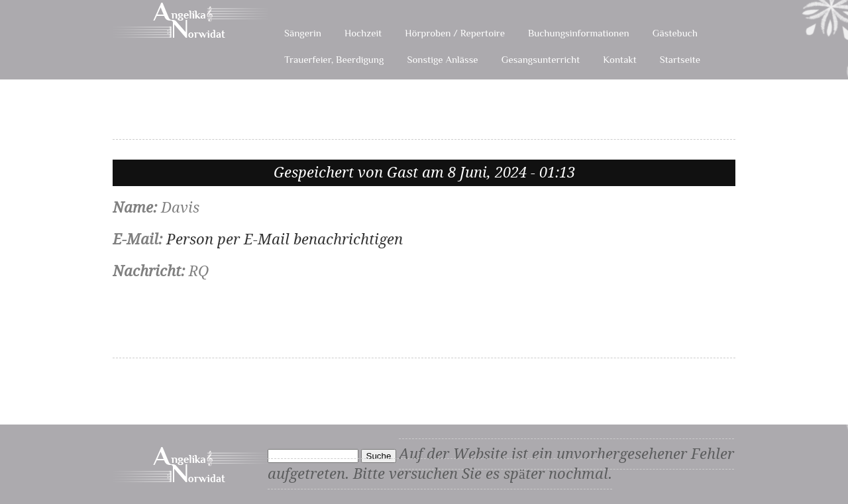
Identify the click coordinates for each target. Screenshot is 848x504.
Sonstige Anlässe (442, 59)
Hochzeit (363, 33)
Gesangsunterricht (541, 59)
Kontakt (619, 59)
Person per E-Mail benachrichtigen (285, 239)
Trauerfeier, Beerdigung (334, 59)
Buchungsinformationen (579, 33)
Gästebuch (675, 33)
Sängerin (303, 33)
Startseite (680, 59)
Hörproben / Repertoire (455, 33)
